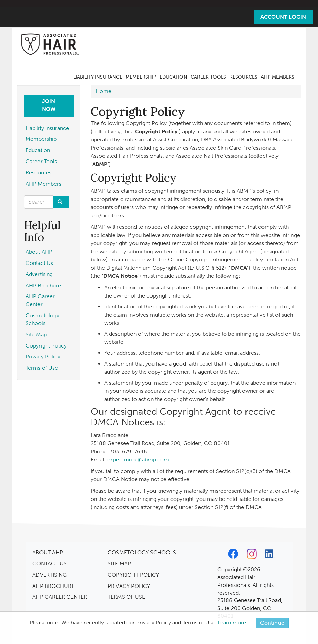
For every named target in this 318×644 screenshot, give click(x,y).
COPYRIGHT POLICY (133, 575)
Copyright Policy (46, 346)
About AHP (39, 252)
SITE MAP (119, 564)
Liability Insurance (98, 77)
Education (173, 77)
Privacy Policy (43, 357)
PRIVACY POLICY (129, 586)
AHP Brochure (43, 285)
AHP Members (278, 77)
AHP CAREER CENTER (60, 597)
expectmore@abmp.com (138, 460)
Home (104, 91)
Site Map (36, 334)
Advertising (39, 274)
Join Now (49, 105)
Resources (243, 77)
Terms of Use (42, 368)
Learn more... (234, 622)
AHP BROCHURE (53, 586)
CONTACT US (50, 564)
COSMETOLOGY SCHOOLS (142, 552)
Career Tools (208, 77)
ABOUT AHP (48, 552)
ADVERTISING (50, 575)
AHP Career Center (40, 300)
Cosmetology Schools (42, 319)
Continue (272, 623)
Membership (141, 77)
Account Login (283, 17)
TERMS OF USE (126, 597)
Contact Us (39, 263)
